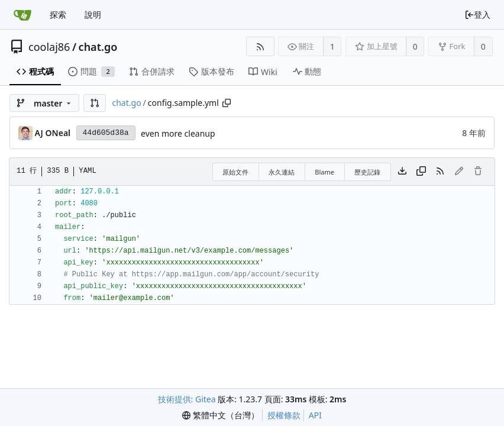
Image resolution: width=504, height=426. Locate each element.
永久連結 (282, 172)
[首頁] (22, 15)
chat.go (98, 47)
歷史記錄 (367, 172)
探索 (58, 14)
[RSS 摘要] (260, 46)
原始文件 (235, 172)
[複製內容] (421, 172)
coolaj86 (49, 47)
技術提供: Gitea (187, 399)
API (315, 415)
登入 (477, 14)
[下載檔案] (402, 172)
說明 (93, 14)
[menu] (221, 415)
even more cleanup (178, 133)
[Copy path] (227, 103)
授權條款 (284, 415)
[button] (95, 103)
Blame (324, 172)
